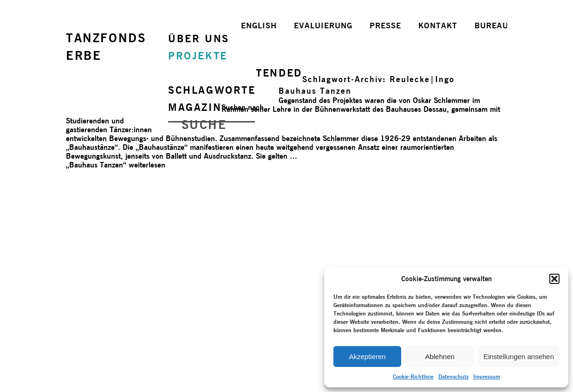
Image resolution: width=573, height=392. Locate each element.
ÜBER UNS (199, 39)
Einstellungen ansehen (519, 357)
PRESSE (385, 26)
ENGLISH (259, 26)
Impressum (487, 376)
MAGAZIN (195, 107)
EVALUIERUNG (323, 26)
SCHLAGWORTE (212, 90)
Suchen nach (243, 107)
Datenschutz (453, 376)
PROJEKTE (198, 56)
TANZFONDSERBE (106, 47)
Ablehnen (440, 357)
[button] (554, 279)
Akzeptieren (367, 357)
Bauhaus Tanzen (315, 91)
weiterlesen (116, 165)
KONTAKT (438, 26)
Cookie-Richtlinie (413, 376)
